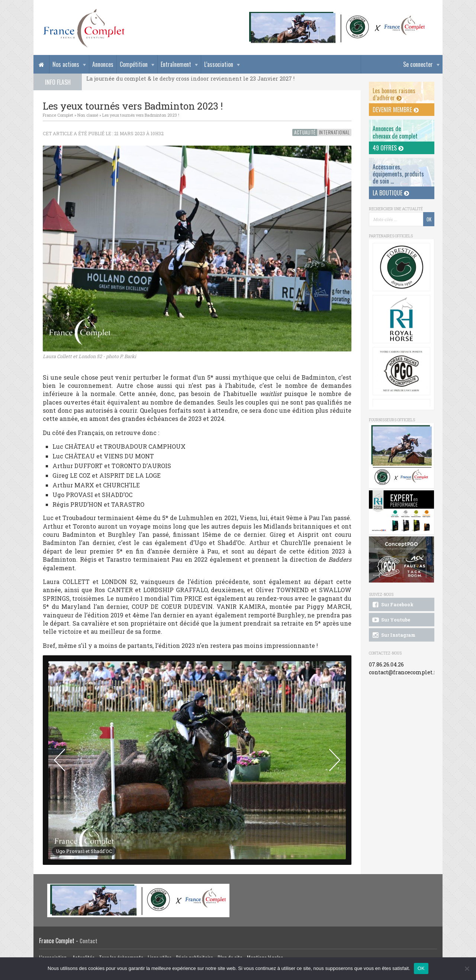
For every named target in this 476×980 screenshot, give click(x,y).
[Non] (467, 968)
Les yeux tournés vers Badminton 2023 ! (141, 115)
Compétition (134, 64)
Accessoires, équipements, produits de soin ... (398, 174)
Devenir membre (396, 110)
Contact (89, 941)
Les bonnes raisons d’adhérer (394, 94)
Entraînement (176, 64)
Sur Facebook (392, 605)
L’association (219, 64)
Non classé (88, 115)
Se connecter (418, 64)
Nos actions (66, 64)
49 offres (388, 148)
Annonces (103, 64)
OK (421, 968)
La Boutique (391, 193)
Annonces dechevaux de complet (395, 132)
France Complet (58, 115)
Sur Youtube (391, 620)
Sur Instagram (393, 635)
